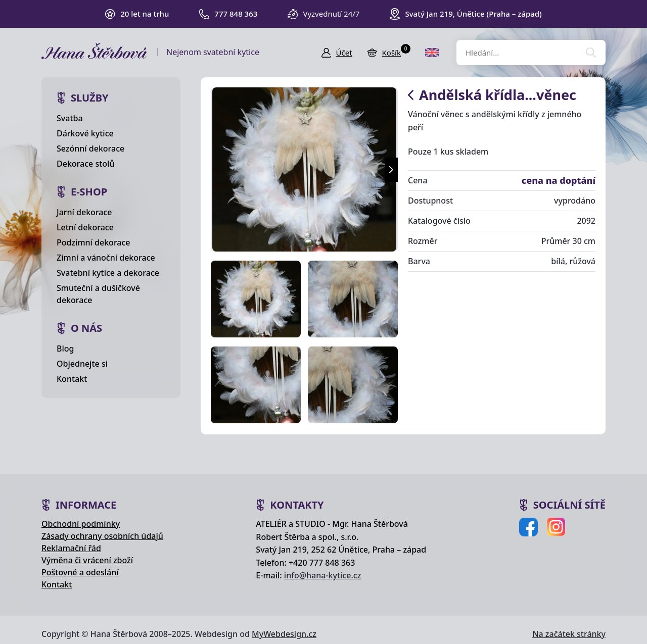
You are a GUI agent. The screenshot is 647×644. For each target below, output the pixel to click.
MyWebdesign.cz (284, 634)
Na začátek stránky (569, 634)
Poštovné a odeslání (80, 572)
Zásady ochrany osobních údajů (102, 536)
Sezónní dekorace (90, 148)
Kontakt (72, 379)
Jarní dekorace (84, 212)
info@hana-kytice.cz (322, 575)
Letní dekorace (85, 227)
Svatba (70, 118)
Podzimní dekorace (94, 242)
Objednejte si (82, 364)
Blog (65, 349)
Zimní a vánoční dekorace (106, 258)
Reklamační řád (71, 548)
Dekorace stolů (85, 164)
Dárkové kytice (85, 133)
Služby (90, 98)
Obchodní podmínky (81, 524)
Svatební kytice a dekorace (108, 273)
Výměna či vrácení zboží (87, 560)
